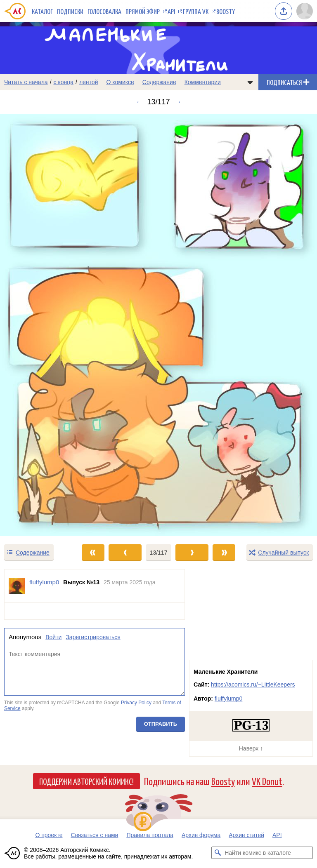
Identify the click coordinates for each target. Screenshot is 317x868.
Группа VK (196, 11)
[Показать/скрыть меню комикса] (250, 82)
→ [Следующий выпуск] (178, 102)
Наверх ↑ (251, 748)
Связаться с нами (94, 835)
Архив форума (201, 835)
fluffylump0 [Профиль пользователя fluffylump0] (44, 582)
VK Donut (267, 781)
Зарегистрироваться (93, 637)
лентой (89, 82)
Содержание (159, 82)
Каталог (42, 11)
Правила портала (150, 835)
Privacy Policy (136, 703)
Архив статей (246, 835)
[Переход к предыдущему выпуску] (40, 325)
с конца (64, 82)
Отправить (161, 724)
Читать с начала (26, 82)
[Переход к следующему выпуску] (158, 325)
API (171, 11)
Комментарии (203, 82)
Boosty (226, 11)
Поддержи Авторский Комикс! (86, 781)
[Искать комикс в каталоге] (218, 853)
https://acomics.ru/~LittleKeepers (253, 685)
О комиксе (120, 82)
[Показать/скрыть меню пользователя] (305, 11)
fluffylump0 (228, 699)
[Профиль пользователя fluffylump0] (17, 586)
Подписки (70, 11)
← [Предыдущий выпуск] (139, 102)
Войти (53, 637)
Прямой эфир (143, 11)
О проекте (49, 835)
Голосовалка (104, 11)
